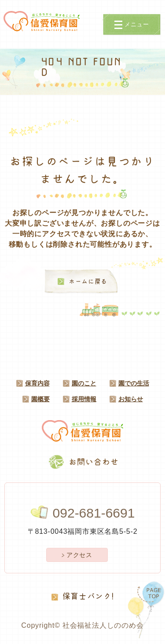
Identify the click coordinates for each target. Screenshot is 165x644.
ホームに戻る (88, 281)
